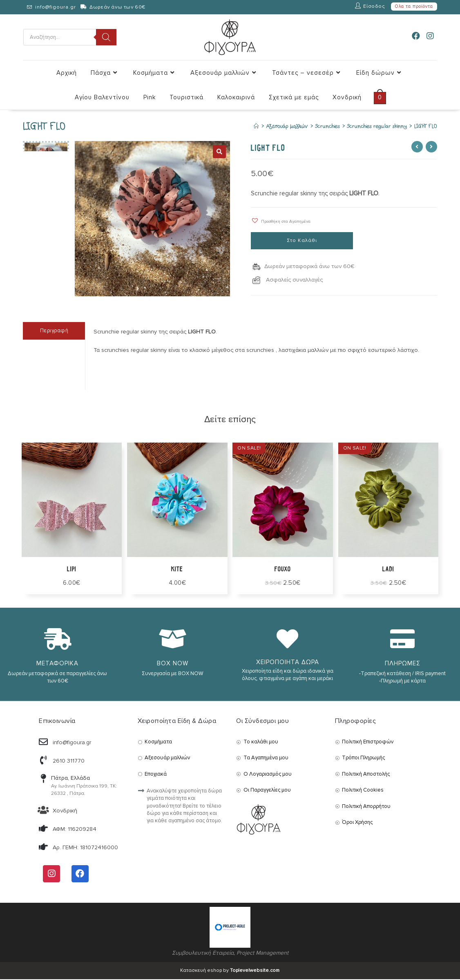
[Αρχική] (256, 127)
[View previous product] (417, 147)
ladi (388, 570)
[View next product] (431, 147)
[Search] (106, 37)
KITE (177, 570)
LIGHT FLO (426, 127)
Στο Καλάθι (302, 241)
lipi (71, 570)
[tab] (54, 332)
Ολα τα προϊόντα (414, 6)
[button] (281, 221)
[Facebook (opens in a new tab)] (416, 37)
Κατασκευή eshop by (230, 971)
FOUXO (283, 570)
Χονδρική (65, 811)
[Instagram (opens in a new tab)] (430, 37)
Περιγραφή (54, 331)
